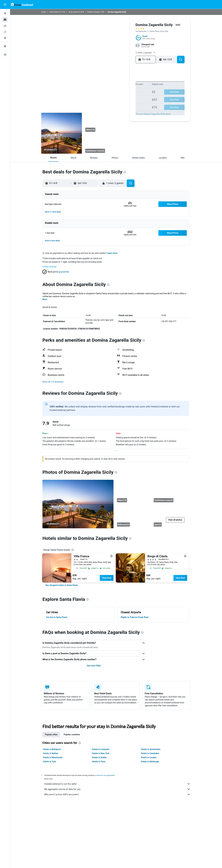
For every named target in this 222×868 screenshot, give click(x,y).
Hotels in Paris (99, 762)
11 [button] (112, 93)
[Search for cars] (5, 26)
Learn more (112, 253)
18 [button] (112, 97)
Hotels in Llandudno (150, 753)
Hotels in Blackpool (52, 749)
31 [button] (108, 107)
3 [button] (108, 88)
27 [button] (122, 102)
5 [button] (117, 88)
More (45, 299)
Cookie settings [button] (50, 267)
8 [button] (131, 88)
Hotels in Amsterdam (151, 749)
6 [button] (122, 88)
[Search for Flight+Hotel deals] (5, 32)
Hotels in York (50, 762)
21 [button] (126, 97)
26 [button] (117, 102)
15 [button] (131, 93)
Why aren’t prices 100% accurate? (118, 794)
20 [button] (122, 97)
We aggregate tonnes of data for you (118, 789)
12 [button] (117, 93)
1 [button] (131, 83)
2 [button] (136, 83)
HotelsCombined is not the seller (118, 784)
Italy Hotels (54, 12)
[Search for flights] (5, 13)
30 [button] (136, 102)
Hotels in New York (101, 753)
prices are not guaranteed (105, 775)
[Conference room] (105, 144)
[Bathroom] (133, 516)
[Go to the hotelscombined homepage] (22, 4)
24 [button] (108, 102)
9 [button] (136, 88)
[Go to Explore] (5, 38)
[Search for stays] (5, 20)
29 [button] (131, 102)
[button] (5, 5)
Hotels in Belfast (51, 753)
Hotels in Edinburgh (150, 762)
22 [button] (131, 97)
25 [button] (112, 102)
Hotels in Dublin (99, 757)
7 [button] (126, 88)
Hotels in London (149, 757)
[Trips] (5, 46)
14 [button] (126, 93)
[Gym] (170, 516)
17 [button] (108, 97)
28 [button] (126, 102)
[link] (62, 585)
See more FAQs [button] (94, 666)
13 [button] (122, 93)
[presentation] (125, 172)
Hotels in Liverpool (101, 749)
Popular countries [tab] (72, 734)
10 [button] (108, 93)
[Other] (105, 123)
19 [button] (117, 97)
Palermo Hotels (94, 12)
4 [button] (112, 88)
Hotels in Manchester (53, 757)
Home (44, 12)
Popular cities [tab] (51, 734)
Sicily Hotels (74, 12)
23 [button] (136, 97)
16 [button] (136, 93)
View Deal (107, 578)
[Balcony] (62, 133)
